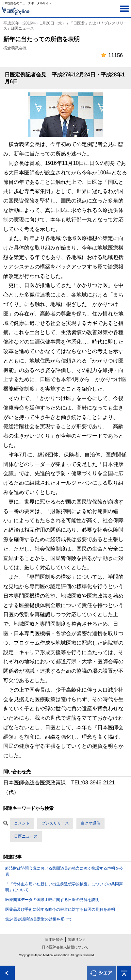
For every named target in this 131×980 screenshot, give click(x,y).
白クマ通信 (90, 823)
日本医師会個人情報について (65, 947)
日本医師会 (54, 940)
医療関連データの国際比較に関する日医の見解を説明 (52, 900)
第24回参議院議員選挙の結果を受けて (39, 919)
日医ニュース (26, 836)
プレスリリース (55, 823)
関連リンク (77, 940)
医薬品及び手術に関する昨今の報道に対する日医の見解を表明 (60, 909)
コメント (22, 823)
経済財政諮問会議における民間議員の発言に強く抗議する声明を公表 (64, 871)
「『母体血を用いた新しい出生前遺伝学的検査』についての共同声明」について (64, 887)
